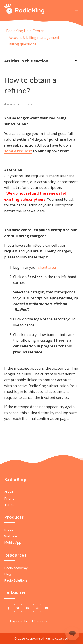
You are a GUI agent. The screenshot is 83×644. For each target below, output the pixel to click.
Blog (8, 574)
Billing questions (22, 44)
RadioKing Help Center (25, 31)
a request (23, 151)
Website (11, 536)
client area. (47, 267)
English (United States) (29, 621)
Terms (9, 504)
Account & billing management (34, 37)
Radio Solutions (16, 580)
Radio (9, 530)
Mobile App (13, 542)
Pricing (9, 498)
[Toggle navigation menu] (76, 10)
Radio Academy (16, 568)
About (9, 492)
